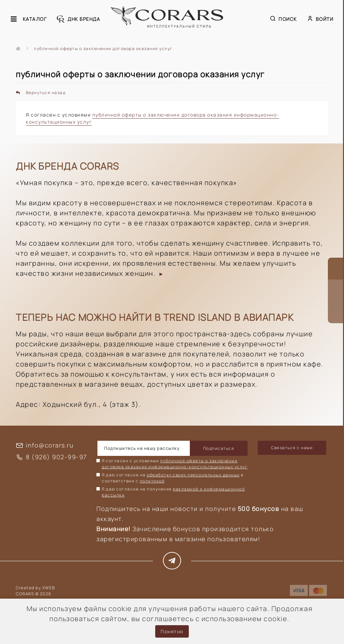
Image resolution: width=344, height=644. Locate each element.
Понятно (172, 631)
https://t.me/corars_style (172, 561)
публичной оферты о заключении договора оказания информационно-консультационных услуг (175, 464)
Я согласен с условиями (175, 464)
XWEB (49, 588)
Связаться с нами (292, 448)
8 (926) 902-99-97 (56, 457)
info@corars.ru (50, 445)
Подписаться (219, 448)
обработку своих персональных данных (193, 475)
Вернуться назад (41, 93)
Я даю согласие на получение (173, 492)
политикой (152, 481)
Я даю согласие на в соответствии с (173, 478)
